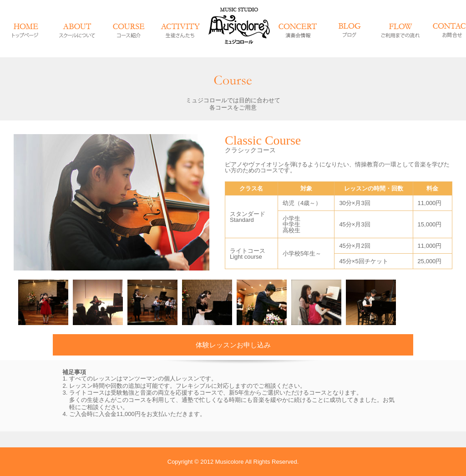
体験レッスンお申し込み (233, 345)
